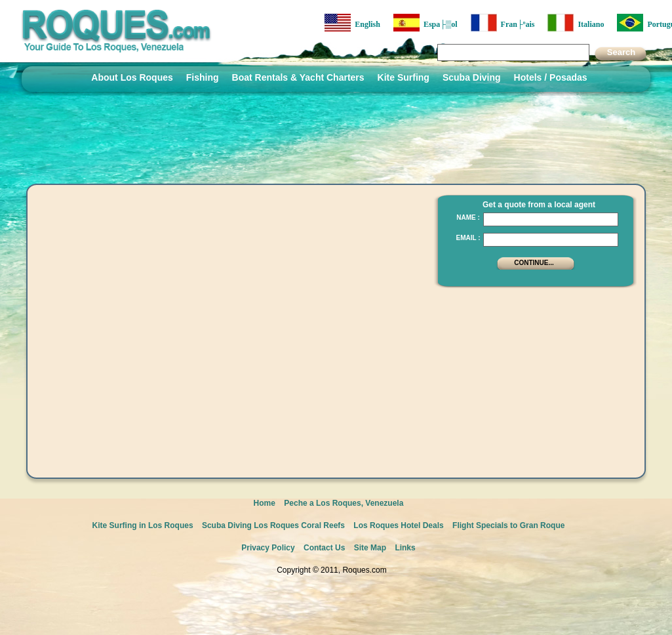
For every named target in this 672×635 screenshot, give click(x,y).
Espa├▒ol (425, 23)
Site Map (370, 548)
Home (265, 503)
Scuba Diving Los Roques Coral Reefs (273, 525)
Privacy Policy (268, 548)
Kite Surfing (404, 77)
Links (405, 548)
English (352, 23)
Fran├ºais (503, 23)
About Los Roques (132, 77)
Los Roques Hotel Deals (398, 525)
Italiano (576, 23)
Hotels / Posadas (551, 77)
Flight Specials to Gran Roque (508, 525)
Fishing (203, 77)
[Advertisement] (532, 377)
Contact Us (324, 548)
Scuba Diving (472, 77)
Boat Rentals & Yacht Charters (298, 77)
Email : (468, 238)
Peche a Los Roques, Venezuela (344, 503)
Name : (468, 217)
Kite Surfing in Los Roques (143, 525)
